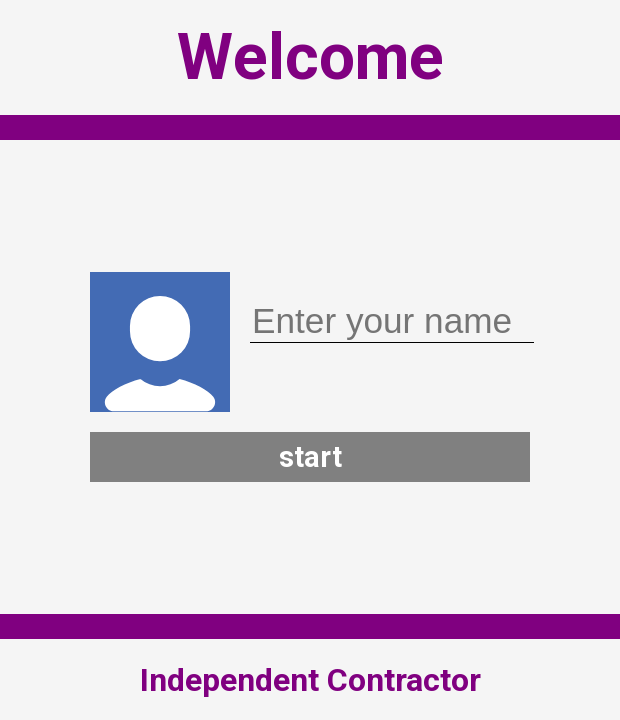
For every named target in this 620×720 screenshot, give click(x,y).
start (310, 457)
